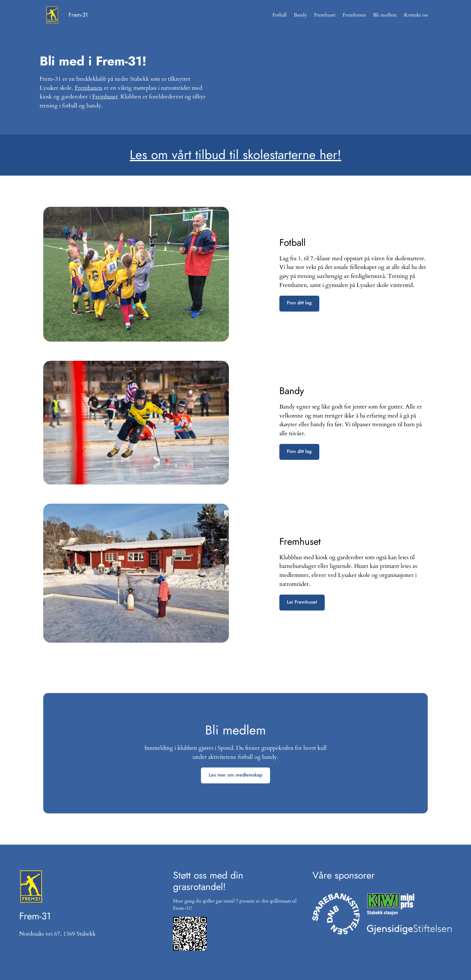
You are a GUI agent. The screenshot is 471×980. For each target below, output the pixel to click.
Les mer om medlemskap (235, 775)
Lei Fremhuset (302, 602)
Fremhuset (105, 97)
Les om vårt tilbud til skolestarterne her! (235, 155)
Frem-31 (78, 15)
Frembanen (89, 88)
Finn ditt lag (299, 303)
